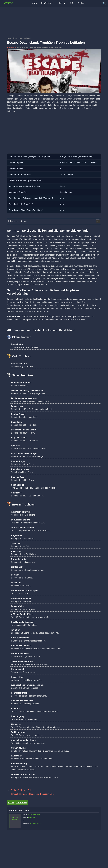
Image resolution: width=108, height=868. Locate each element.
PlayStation (46, 3)
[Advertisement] (54, 12)
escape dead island (20, 810)
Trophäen (22, 803)
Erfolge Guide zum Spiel (21, 790)
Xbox (61, 3)
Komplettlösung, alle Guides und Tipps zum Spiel (32, 794)
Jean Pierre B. (12, 47)
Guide (11, 803)
